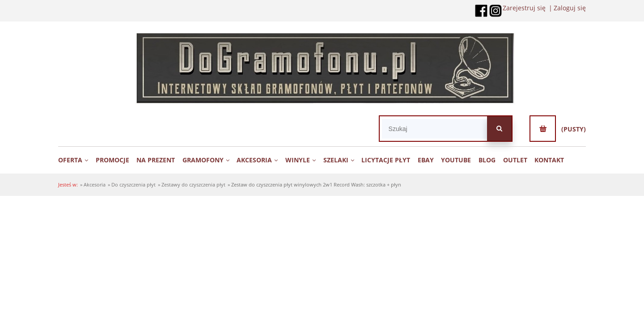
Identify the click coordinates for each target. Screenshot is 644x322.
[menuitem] (76, 160)
